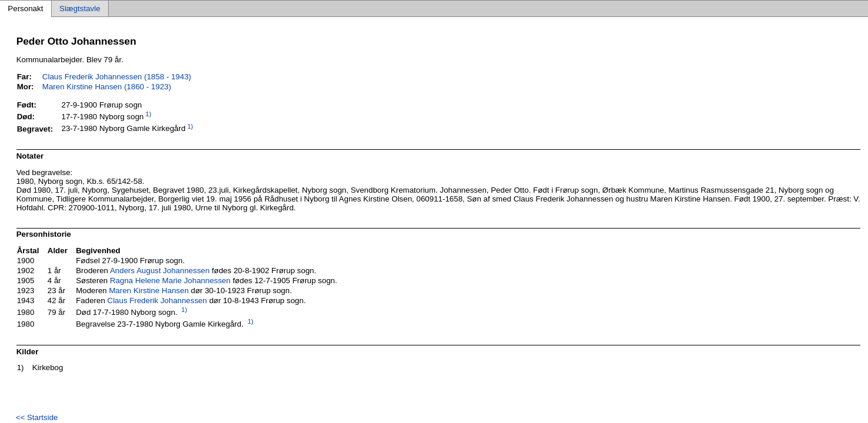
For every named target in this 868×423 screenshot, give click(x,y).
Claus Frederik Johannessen (157, 301)
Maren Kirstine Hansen (149, 291)
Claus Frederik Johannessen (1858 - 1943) (117, 77)
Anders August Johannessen (160, 271)
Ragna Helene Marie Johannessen (170, 281)
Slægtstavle (80, 9)
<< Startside (37, 417)
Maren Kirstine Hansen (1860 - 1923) (107, 87)
